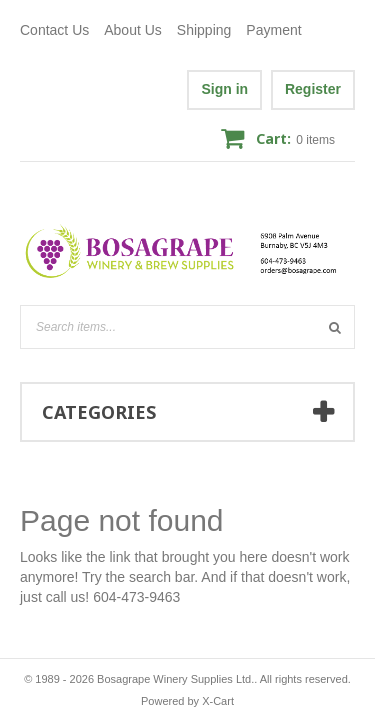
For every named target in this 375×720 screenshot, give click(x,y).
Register (313, 89)
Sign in (224, 89)
